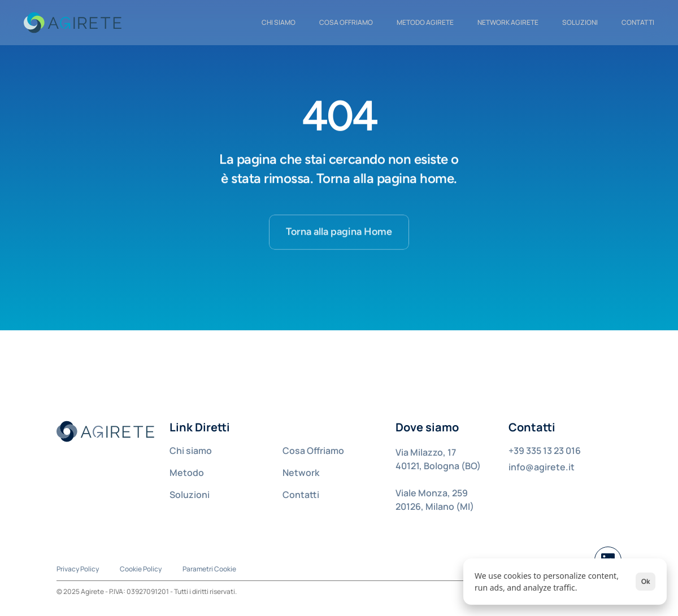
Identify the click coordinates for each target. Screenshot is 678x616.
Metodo (187, 473)
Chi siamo (191, 451)
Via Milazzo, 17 (426, 452)
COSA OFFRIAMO (346, 22)
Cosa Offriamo (313, 451)
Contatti (301, 495)
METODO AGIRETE (425, 22)
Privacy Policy (78, 569)
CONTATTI (638, 22)
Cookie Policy (141, 569)
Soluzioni (580, 22)
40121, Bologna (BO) (438, 466)
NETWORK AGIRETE (508, 22)
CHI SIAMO (279, 22)
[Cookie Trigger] (209, 569)
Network (301, 473)
